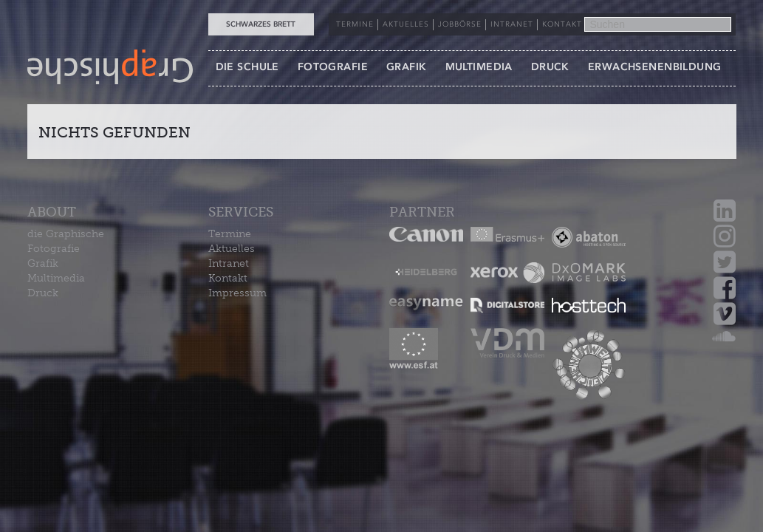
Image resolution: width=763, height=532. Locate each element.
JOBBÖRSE (460, 24)
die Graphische (66, 234)
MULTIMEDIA (479, 67)
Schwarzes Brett (261, 24)
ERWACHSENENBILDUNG (655, 67)
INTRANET (512, 24)
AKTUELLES (406, 24)
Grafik (43, 263)
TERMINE (355, 24)
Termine (230, 234)
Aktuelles (232, 249)
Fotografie (54, 249)
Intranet (229, 263)
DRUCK (550, 67)
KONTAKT (562, 24)
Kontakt (228, 278)
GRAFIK (407, 67)
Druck (43, 293)
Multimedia (56, 278)
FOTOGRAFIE (333, 67)
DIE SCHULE (247, 67)
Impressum (237, 293)
